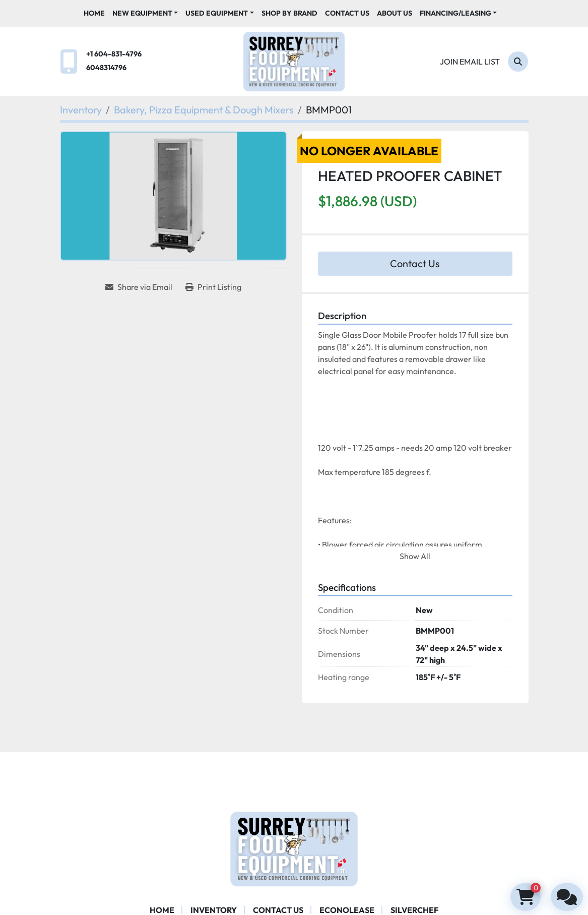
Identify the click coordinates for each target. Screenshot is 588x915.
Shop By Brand (289, 13)
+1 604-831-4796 (114, 54)
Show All (415, 556)
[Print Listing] (213, 287)
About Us (395, 13)
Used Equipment (217, 13)
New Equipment (142, 13)
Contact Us (347, 13)
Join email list (470, 62)
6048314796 (106, 68)
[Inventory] (81, 110)
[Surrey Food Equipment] (294, 848)
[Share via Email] (139, 287)
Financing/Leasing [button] (455, 13)
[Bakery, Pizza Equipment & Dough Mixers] (204, 110)
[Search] (518, 62)
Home (94, 13)
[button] (145, 13)
